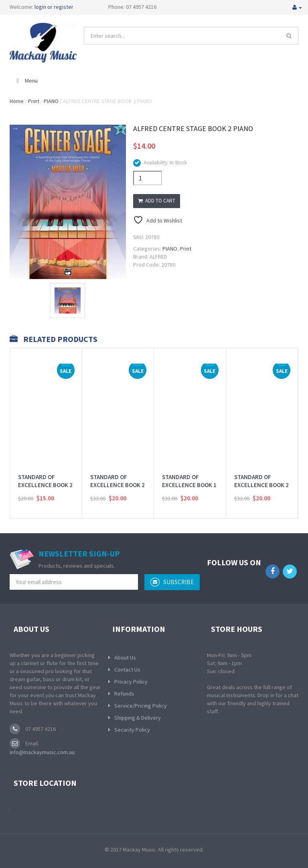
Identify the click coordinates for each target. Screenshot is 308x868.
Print (34, 101)
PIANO (51, 101)
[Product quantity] (148, 178)
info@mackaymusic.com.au (42, 752)
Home (17, 101)
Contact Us (127, 670)
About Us (125, 658)
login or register (54, 7)
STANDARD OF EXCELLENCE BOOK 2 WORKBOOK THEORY (45, 475)
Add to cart (157, 201)
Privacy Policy (131, 682)
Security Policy (132, 730)
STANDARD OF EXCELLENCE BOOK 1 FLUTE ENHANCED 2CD (189, 479)
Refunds (124, 694)
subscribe (172, 582)
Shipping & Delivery (138, 718)
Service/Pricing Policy (141, 706)
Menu (26, 81)
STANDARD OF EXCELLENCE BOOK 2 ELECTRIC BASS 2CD (261, 475)
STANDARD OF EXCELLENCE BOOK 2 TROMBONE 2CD (118, 475)
